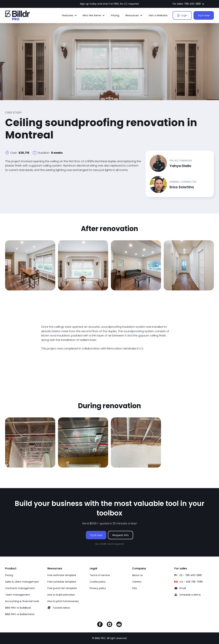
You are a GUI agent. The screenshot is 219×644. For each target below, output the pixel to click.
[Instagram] (109, 625)
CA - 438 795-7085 (191, 582)
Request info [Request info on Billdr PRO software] (121, 535)
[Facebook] (100, 625)
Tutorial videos (61, 608)
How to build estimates (61, 595)
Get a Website (158, 15)
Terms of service (100, 575)
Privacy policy (98, 588)
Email (183, 588)
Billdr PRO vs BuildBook (18, 608)
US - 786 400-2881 (191, 575)
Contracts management (20, 588)
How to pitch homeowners (63, 601)
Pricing (115, 15)
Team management (18, 595)
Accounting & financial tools (22, 601)
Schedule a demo (190, 595)
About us (137, 575)
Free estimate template (62, 575)
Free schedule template (62, 582)
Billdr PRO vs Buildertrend (20, 614)
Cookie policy (98, 582)
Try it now (204, 15)
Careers (137, 582)
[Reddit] (119, 625)
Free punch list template (62, 588)
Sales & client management (22, 582)
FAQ (134, 588)
